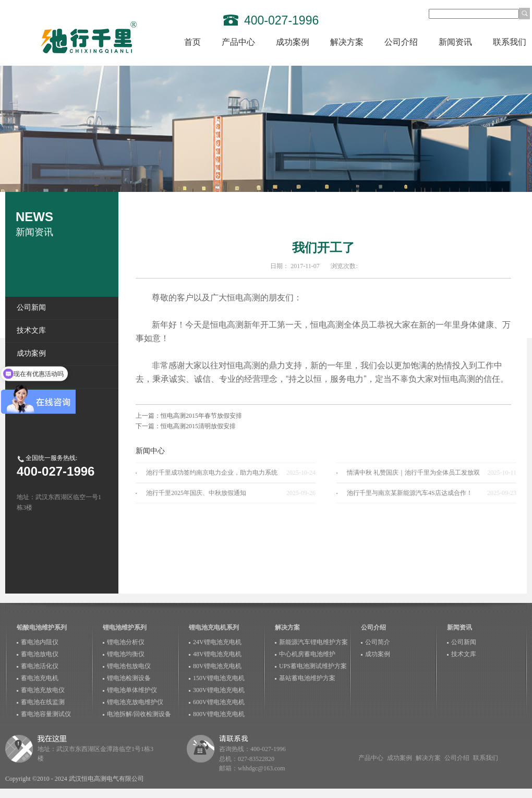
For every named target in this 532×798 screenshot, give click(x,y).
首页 (192, 42)
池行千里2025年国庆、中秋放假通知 (196, 493)
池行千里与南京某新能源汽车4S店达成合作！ (410, 493)
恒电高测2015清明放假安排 (198, 426)
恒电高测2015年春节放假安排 (201, 416)
